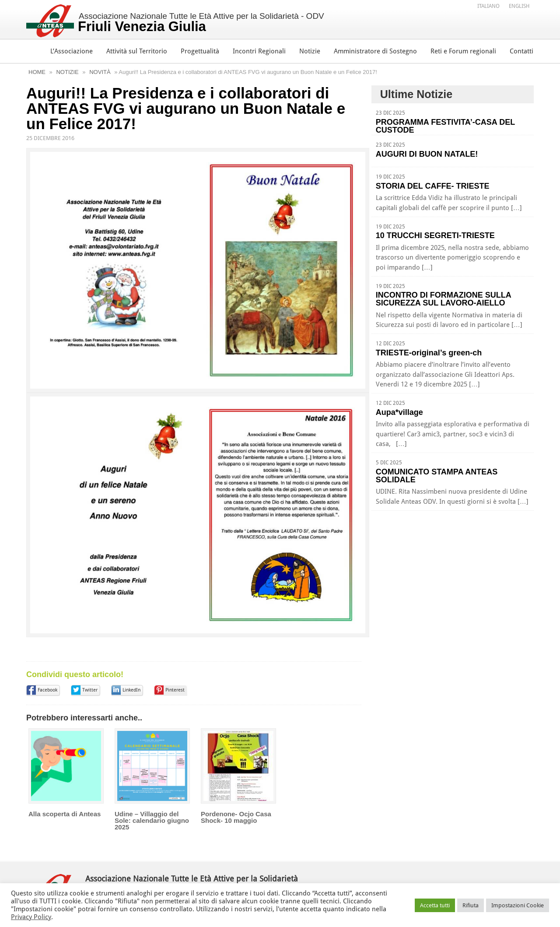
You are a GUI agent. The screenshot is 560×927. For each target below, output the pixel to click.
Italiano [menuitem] (488, 6)
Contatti (521, 51)
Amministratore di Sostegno (375, 51)
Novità (100, 72)
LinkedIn (131, 710)
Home (37, 72)
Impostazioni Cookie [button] (518, 905)
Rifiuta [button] (471, 905)
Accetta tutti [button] (435, 905)
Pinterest (175, 710)
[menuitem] (488, 6)
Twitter (90, 710)
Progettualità (200, 51)
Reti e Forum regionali (463, 51)
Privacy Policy (31, 917)
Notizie (310, 51)
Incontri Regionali (259, 51)
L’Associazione (72, 51)
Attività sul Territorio (137, 51)
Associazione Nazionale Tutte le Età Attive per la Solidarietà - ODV (201, 23)
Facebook (47, 710)
